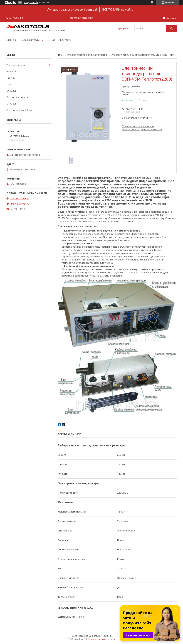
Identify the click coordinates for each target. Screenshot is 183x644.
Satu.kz (108, 636)
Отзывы (11, 91)
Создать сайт (31, 3)
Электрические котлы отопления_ (88, 55)
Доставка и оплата (17, 97)
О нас (52, 40)
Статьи (11, 78)
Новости (11, 71)
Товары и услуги (30, 40)
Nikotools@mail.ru (19, 204)
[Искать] (171, 28)
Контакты (66, 40)
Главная (11, 40)
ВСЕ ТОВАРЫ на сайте (118, 9)
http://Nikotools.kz (20, 198)
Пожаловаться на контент (101, 639)
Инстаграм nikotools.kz (19, 110)
